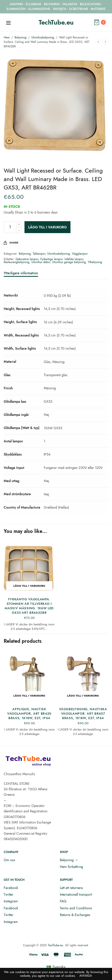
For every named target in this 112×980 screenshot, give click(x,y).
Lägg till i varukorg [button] (29, 586)
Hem (7, 37)
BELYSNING (52, 4)
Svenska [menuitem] (59, 967)
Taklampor (39, 254)
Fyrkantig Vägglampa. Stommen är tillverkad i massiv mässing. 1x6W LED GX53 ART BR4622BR (29, 606)
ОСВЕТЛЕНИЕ (79, 9)
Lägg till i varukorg (47, 227)
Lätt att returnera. (72, 888)
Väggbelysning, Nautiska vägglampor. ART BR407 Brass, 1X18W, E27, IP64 (83, 714)
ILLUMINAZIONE (39, 9)
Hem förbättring (71, 867)
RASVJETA (60, 9)
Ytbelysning (95, 262)
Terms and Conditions (76, 908)
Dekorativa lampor (27, 259)
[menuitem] (56, 967)
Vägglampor (80, 254)
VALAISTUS (70, 4)
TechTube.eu (56, 22)
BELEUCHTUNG (90, 4)
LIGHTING (16, 4)
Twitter (9, 894)
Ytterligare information (21, 273)
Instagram (11, 901)
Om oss (9, 860)
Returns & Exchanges (75, 915)
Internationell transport (76, 894)
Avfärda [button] (86, 976)
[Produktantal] (10, 227)
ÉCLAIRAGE (34, 4)
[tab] (56, 275)
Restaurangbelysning (17, 262)
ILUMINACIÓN (16, 9)
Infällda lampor (74, 259)
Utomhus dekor (41, 262)
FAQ (63, 901)
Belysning (21, 37)
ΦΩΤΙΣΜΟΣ (98, 9)
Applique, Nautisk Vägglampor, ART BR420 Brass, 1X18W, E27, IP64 (29, 714)
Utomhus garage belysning (69, 262)
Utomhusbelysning (43, 37)
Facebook (11, 888)
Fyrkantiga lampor (51, 259)
